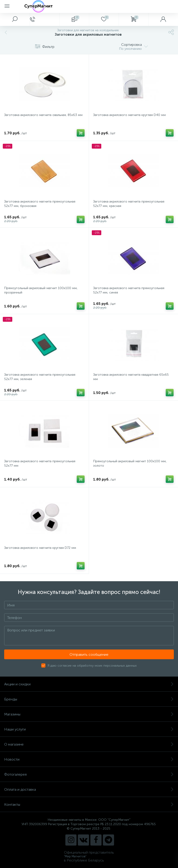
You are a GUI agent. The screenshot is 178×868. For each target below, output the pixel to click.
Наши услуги (89, 729)
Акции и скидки (89, 684)
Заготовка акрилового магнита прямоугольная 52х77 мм (40, 463)
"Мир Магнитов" (75, 856)
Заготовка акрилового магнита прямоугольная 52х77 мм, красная (129, 204)
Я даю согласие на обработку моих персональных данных (92, 666)
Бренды (89, 699)
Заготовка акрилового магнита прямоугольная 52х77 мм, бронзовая (40, 204)
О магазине (89, 744)
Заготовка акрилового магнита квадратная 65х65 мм (131, 377)
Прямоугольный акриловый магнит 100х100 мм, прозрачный (41, 290)
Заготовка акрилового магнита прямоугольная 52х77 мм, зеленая (40, 377)
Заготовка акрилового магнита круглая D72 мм (40, 548)
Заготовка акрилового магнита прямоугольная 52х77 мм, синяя (129, 290)
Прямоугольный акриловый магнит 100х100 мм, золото (130, 463)
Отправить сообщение (89, 654)
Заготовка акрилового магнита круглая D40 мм (129, 115)
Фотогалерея (89, 774)
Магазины (89, 714)
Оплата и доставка (89, 789)
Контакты (89, 804)
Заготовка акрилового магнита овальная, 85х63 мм (43, 115)
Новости (89, 759)
